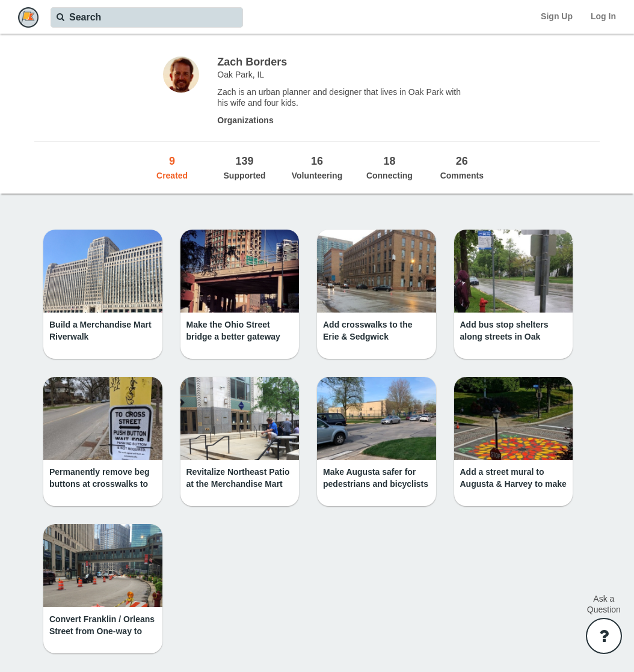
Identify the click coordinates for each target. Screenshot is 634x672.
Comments (462, 167)
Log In (603, 16)
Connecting (389, 167)
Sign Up (557, 16)
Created (172, 167)
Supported (244, 167)
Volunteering (317, 167)
